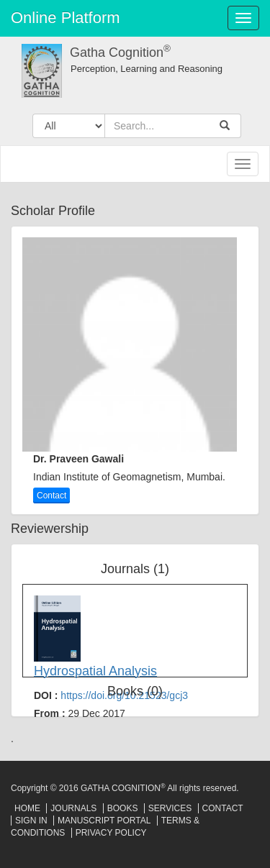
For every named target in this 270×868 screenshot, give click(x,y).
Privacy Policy (111, 833)
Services (170, 808)
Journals (73, 808)
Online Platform (66, 18)
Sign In (31, 821)
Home (27, 808)
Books (123, 808)
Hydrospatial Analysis (95, 671)
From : (80, 713)
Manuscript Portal (104, 821)
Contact (51, 495)
